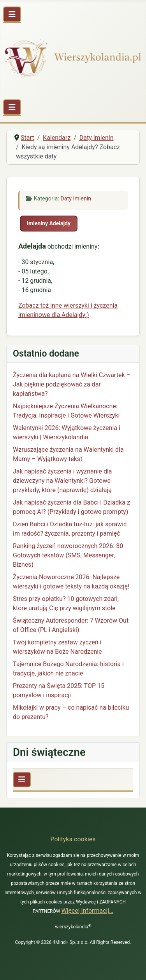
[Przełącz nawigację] (12, 14)
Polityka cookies (73, 839)
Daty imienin (76, 199)
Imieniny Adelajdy (49, 223)
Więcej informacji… (87, 911)
